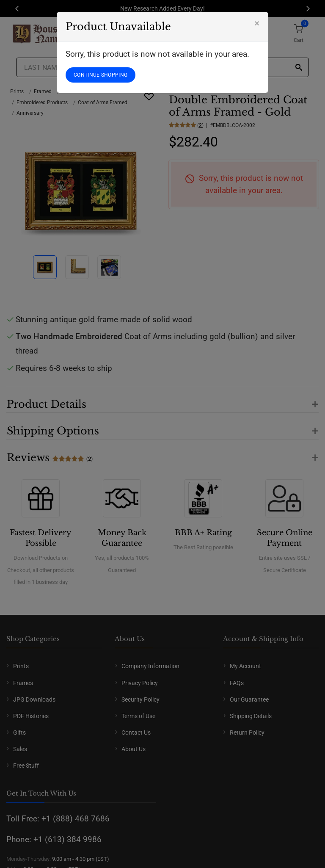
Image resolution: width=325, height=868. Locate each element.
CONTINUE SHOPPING (101, 75)
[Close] (257, 23)
